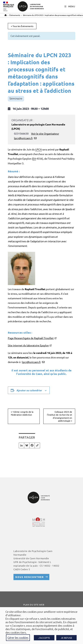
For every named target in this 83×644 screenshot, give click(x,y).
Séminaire (16, 99)
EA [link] (34, 158)
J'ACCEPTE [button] (44, 638)
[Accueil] (6, 15)
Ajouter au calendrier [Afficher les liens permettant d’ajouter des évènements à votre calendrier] (29, 390)
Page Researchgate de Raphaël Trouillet (31, 338)
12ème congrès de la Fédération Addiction (22, 413)
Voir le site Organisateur (45, 133)
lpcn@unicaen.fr (23, 138)
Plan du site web (34, 605)
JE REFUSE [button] (66, 638)
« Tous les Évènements (22, 26)
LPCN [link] (38, 149)
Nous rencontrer (30, 577)
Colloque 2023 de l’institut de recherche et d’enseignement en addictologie (60, 416)
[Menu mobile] (70, 7)
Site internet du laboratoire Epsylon (28, 345)
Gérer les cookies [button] (18, 638)
